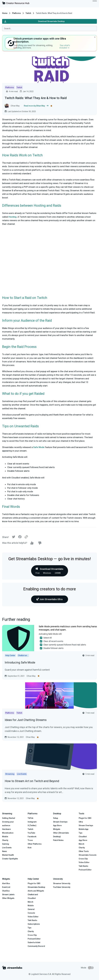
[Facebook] (20, 537)
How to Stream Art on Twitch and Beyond (32, 781)
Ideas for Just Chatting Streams (26, 720)
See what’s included (65, 47)
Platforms (16, 13)
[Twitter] (14, 537)
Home (5, 13)
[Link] (26, 537)
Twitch (28, 13)
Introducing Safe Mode (20, 662)
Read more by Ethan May (36, 106)
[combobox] (49, 28)
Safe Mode (39, 447)
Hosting (13, 217)
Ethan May (31, 676)
